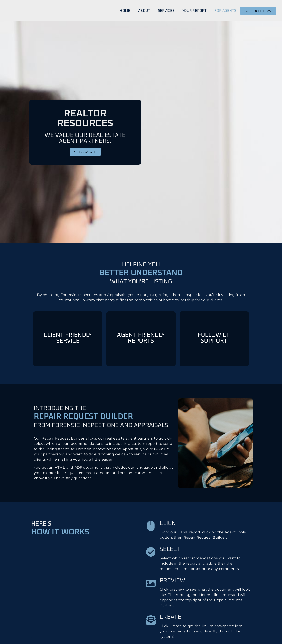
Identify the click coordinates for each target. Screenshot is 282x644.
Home (125, 11)
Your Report (195, 11)
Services (166, 11)
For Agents (225, 11)
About (144, 11)
